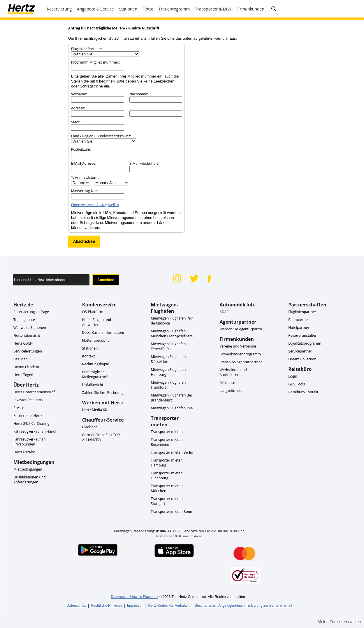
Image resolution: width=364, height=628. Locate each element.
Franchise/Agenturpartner (241, 362)
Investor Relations (28, 400)
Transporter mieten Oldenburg (167, 476)
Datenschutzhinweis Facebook (134, 597)
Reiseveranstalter (302, 335)
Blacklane (90, 427)
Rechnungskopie (96, 364)
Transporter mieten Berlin (172, 452)
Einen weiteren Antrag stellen (95, 205)
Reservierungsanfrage (31, 312)
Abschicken (84, 241)
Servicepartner (300, 351)
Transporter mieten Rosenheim (167, 442)
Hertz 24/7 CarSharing (31, 423)
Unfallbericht (93, 385)
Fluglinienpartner (302, 312)
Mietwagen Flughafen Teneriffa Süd (168, 346)
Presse (19, 408)
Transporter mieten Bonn (172, 512)
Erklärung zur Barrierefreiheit (270, 606)
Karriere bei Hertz (28, 416)
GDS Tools (297, 384)
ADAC (224, 312)
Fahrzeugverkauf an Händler (37, 431)
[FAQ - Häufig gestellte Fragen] (274, 9)
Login (293, 376)
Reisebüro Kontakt (303, 392)
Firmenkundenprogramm (240, 354)
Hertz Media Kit (95, 410)
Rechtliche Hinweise (107, 606)
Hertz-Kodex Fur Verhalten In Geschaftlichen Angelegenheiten (197, 606)
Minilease (227, 383)
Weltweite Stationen (30, 328)
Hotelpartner (299, 328)
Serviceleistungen (28, 351)
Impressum (136, 606)
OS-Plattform (93, 312)
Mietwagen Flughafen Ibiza (173, 408)
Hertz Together (26, 375)
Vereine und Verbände (238, 346)
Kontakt (88, 356)
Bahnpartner (299, 320)
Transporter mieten (167, 432)
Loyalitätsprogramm (305, 343)
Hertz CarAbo (24, 452)
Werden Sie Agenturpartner (242, 329)
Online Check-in (26, 367)
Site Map (21, 359)
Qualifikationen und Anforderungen (30, 480)
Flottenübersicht (27, 335)
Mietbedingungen (28, 469)
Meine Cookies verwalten (339, 622)
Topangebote (24, 320)
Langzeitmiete (231, 391)
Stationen (90, 348)
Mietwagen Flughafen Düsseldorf (168, 359)
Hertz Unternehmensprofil (35, 392)
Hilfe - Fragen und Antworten (97, 322)
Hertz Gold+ (23, 343)
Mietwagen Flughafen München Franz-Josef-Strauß (174, 334)
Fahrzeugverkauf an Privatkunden (30, 442)
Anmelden (106, 280)
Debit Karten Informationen (105, 333)
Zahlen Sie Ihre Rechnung (103, 393)
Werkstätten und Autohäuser (233, 372)
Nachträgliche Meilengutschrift (95, 374)
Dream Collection (302, 359)
